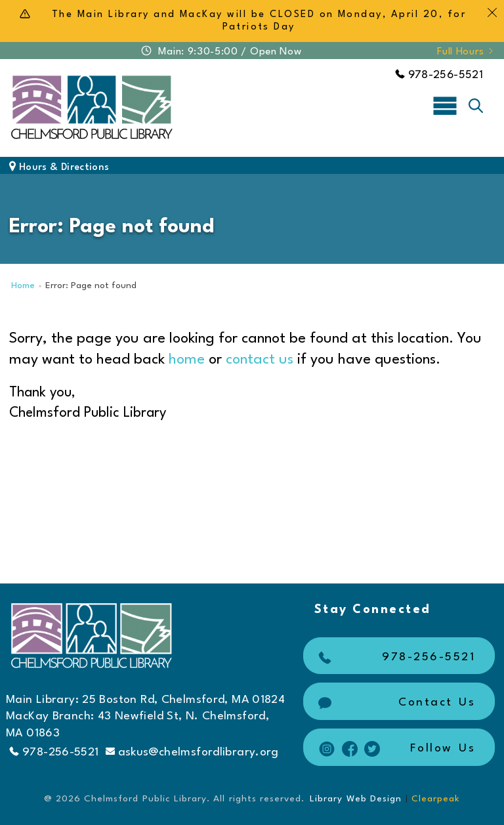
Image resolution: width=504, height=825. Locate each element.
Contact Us (395, 703)
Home (23, 286)
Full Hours (466, 52)
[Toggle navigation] (445, 105)
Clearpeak (436, 799)
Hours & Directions (59, 168)
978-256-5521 (439, 75)
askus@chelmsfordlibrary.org (192, 752)
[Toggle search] (476, 106)
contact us (260, 360)
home (187, 360)
